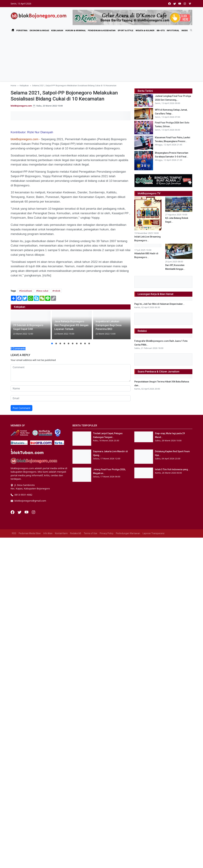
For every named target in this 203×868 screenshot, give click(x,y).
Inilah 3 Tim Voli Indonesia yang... (172, 762)
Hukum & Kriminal (76, 30)
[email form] (71, 398)
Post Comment (21, 408)
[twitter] (175, 4)
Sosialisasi (26, 291)
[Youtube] (27, 804)
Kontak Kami (61, 826)
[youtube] (180, 4)
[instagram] (185, 4)
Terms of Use (90, 826)
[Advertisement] (101, 57)
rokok (57, 291)
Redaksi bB (76, 826)
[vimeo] (190, 4)
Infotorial (173, 30)
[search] (190, 30)
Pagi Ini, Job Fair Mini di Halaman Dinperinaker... (159, 416)
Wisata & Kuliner (145, 30)
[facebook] (170, 4)
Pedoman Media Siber (30, 826)
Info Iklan (48, 826)
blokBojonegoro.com (21, 106)
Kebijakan (57, 30)
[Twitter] (20, 804)
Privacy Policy (107, 826)
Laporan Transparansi (154, 826)
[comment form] (71, 373)
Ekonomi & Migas (39, 30)
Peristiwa (22, 30)
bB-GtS (161, 30)
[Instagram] (33, 804)
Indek (185, 30)
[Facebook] (13, 804)
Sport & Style (126, 30)
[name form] (71, 388)
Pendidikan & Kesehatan (102, 30)
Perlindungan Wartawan (128, 826)
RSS (14, 826)
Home (13, 85)
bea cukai (43, 291)
